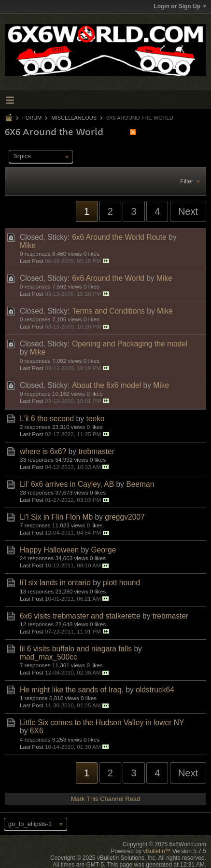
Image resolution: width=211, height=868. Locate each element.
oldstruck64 (155, 690)
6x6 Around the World (108, 278)
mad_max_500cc (49, 657)
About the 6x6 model (106, 385)
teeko (95, 419)
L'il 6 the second (47, 419)
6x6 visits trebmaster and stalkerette (80, 616)
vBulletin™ (157, 851)
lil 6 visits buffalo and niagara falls (76, 649)
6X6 (37, 731)
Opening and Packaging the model (130, 344)
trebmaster (96, 451)
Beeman (140, 484)
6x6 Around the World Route (119, 237)
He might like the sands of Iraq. (72, 690)
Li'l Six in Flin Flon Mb (56, 517)
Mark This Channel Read (106, 799)
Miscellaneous (74, 118)
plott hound (121, 583)
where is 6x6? (43, 451)
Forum (32, 118)
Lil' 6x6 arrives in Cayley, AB (67, 484)
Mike (28, 245)
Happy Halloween (49, 550)
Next (188, 211)
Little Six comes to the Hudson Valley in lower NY (102, 723)
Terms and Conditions (108, 311)
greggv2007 (125, 517)
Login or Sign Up (180, 6)
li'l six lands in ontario (55, 583)
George (103, 550)
